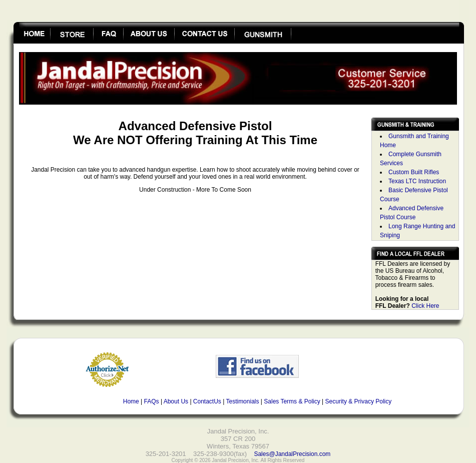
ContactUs (207, 401)
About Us (176, 401)
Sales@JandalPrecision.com (292, 454)
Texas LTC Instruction (417, 181)
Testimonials (242, 401)
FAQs (152, 401)
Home (131, 401)
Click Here (425, 306)
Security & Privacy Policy (359, 401)
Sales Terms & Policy (292, 401)
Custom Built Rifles (414, 172)
